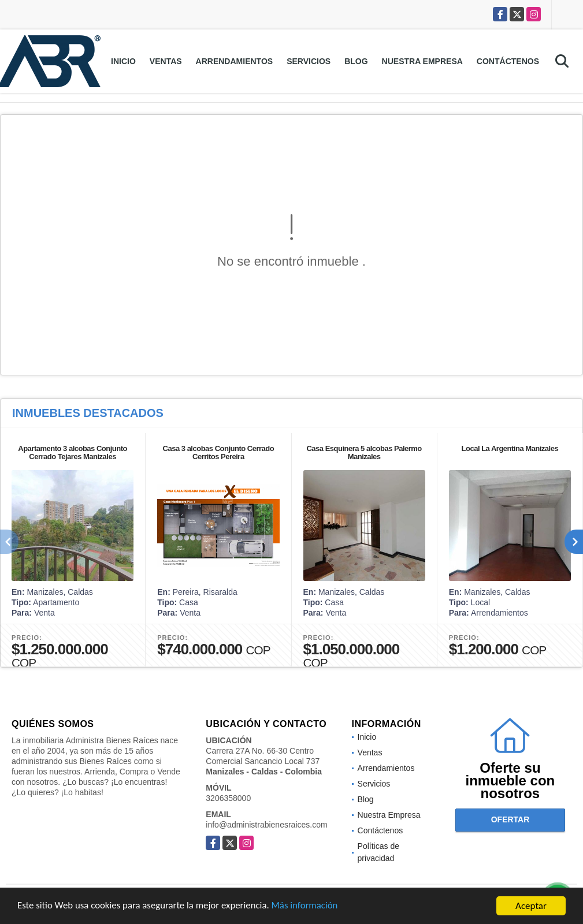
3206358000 (228, 798)
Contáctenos (508, 61)
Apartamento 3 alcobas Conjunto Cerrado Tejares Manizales (73, 452)
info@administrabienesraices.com (266, 825)
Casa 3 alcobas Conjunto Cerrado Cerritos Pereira (219, 452)
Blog (356, 61)
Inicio (123, 61)
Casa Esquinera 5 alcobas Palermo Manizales (364, 452)
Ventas (166, 61)
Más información (308, 907)
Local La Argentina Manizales (510, 448)
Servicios (309, 61)
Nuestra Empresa (422, 61)
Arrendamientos (235, 61)
